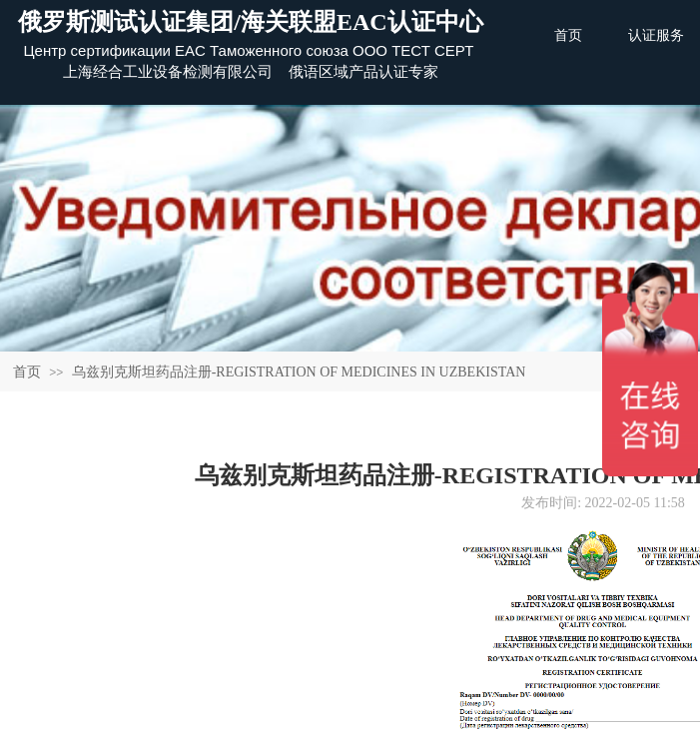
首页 (27, 372)
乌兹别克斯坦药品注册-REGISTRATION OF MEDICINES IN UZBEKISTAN (299, 372)
